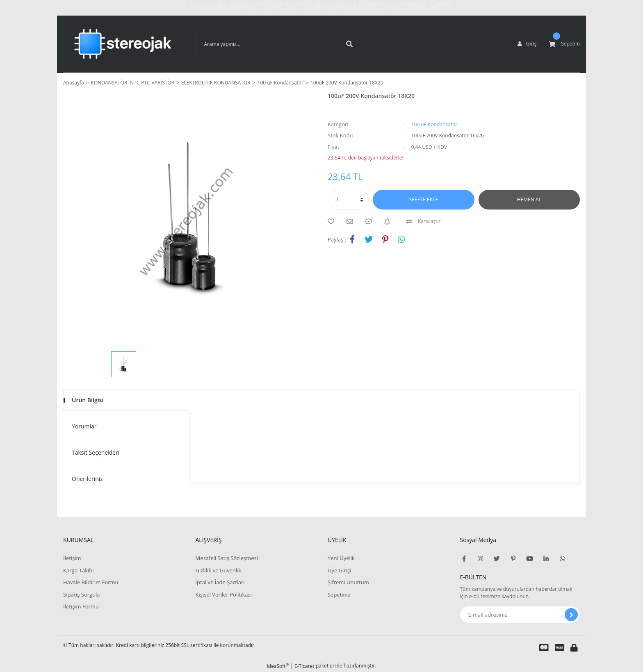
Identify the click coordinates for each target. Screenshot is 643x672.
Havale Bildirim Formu (91, 582)
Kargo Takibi (78, 570)
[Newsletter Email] (520, 615)
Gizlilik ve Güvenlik (218, 570)
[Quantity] (348, 200)
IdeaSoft (278, 666)
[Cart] (564, 44)
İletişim (72, 558)
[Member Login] (527, 44)
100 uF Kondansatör (434, 124)
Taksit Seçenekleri (96, 452)
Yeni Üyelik (341, 558)
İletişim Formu (81, 606)
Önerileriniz (87, 479)
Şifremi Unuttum (348, 582)
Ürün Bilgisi (88, 400)
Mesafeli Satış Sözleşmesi (227, 558)
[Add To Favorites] (333, 221)
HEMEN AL (529, 199)
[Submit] (571, 615)
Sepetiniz (339, 595)
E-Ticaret (304, 666)
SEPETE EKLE (424, 199)
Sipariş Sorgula (82, 595)
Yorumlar (84, 426)
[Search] (278, 44)
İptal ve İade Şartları (220, 582)
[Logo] (123, 44)
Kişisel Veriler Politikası (223, 595)
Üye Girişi (339, 570)
